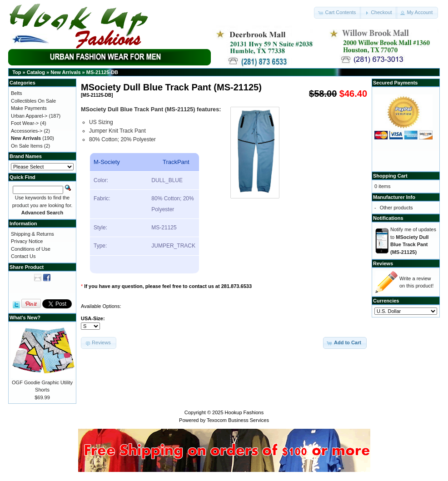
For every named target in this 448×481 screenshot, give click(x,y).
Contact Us (23, 256)
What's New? (25, 317)
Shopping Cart (390, 176)
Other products (396, 208)
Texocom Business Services (238, 420)
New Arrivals (65, 72)
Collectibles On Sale (33, 101)
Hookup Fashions (244, 412)
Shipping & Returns (32, 234)
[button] (338, 13)
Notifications (388, 218)
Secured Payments (395, 83)
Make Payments (29, 108)
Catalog (36, 72)
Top (17, 72)
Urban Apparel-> (29, 116)
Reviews (383, 263)
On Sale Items (27, 146)
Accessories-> (27, 131)
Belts (16, 93)
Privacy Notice (27, 241)
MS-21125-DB (102, 72)
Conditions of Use (31, 249)
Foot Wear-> (25, 123)
